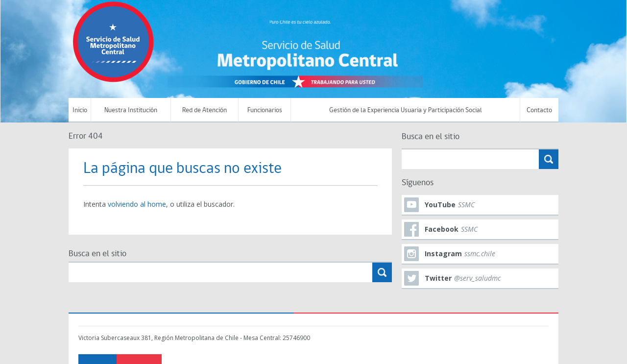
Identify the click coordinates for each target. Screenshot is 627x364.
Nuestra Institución (131, 110)
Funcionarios (265, 110)
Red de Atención (205, 110)
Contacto (539, 110)
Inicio (80, 110)
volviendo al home (137, 204)
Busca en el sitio (97, 254)
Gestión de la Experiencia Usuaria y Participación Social (406, 110)
